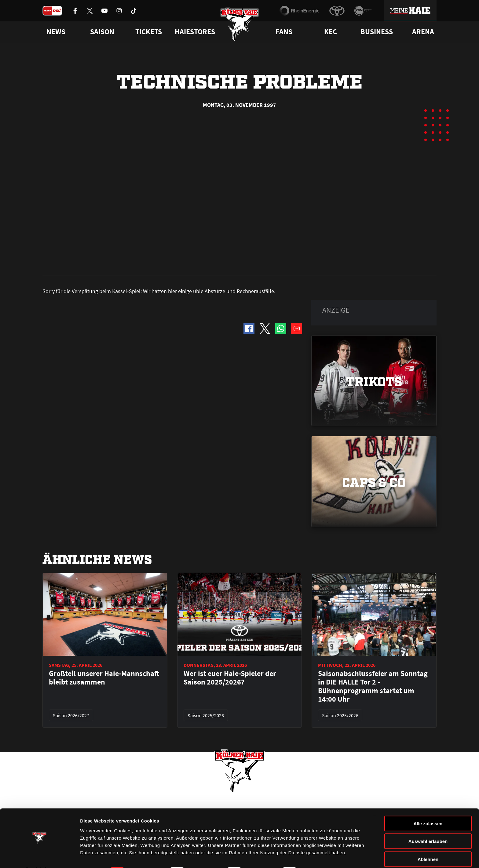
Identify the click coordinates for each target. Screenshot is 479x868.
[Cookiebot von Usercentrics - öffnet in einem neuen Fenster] (40, 856)
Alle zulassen (428, 807)
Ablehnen (428, 843)
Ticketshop (153, 791)
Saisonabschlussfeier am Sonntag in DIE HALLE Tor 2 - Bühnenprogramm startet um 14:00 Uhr (373, 548)
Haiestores (195, 32)
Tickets (149, 32)
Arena (423, 32)
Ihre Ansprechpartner (360, 791)
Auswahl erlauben (428, 825)
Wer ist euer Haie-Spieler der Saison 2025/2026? (230, 540)
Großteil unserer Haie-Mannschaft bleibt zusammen (104, 540)
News (48, 791)
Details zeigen (325, 856)
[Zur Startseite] (240, 25)
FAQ (244, 791)
